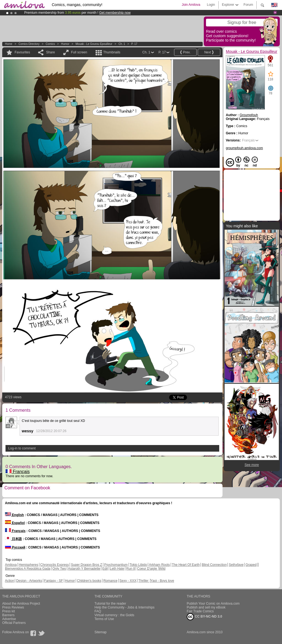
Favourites (22, 52)
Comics (50, 44)
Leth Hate (117, 569)
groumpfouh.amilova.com (244, 148)
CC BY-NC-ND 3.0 (204, 617)
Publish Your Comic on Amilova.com (213, 604)
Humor (65, 44)
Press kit (9, 611)
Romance (110, 581)
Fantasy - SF (54, 581)
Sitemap (101, 632)
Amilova (11, 565)
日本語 (13, 539)
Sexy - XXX (128, 581)
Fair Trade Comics (200, 611)
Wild (162, 569)
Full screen (79, 52)
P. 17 (134, 44)
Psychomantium (116, 565)
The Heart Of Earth (186, 565)
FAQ (98, 611)
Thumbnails (112, 52)
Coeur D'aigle (148, 569)
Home (9, 44)
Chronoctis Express (55, 565)
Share (50, 52)
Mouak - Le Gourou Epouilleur (94, 44)
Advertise (9, 619)
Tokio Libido (138, 565)
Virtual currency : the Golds (114, 615)
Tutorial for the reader (110, 604)
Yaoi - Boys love (162, 581)
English (14, 515)
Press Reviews (13, 607)
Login (211, 5)
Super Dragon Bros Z (86, 565)
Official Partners (14, 623)
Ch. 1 (122, 44)
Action (10, 581)
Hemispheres (29, 565)
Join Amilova (191, 5)
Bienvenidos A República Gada (28, 569)
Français (18, 472)
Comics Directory (29, 44)
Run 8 (131, 569)
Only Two (59, 569)
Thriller (144, 581)
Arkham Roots (159, 565)
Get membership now (115, 13)
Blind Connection (214, 565)
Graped (251, 565)
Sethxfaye (236, 565)
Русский (15, 547)
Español (15, 523)
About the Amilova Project (21, 604)
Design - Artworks (29, 581)
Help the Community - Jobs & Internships (124, 607)
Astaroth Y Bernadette (84, 569)
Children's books (89, 581)
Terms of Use (104, 619)
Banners (8, 615)
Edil (105, 569)
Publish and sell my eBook (206, 607)
